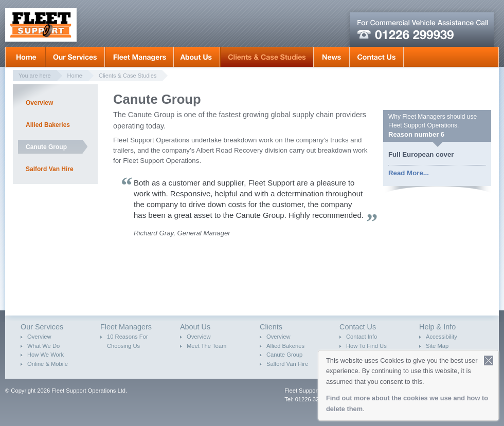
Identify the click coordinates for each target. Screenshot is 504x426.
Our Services (75, 57)
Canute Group (46, 147)
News (332, 57)
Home (25, 57)
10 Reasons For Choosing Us (128, 341)
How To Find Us (366, 346)
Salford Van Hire (50, 169)
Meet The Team (206, 346)
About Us (197, 57)
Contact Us (377, 57)
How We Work (46, 355)
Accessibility (442, 337)
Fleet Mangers (139, 57)
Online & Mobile (48, 364)
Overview (39, 103)
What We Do (43, 346)
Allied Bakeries (48, 125)
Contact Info (362, 337)
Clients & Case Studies (267, 57)
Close (489, 360)
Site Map (437, 346)
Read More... (409, 173)
